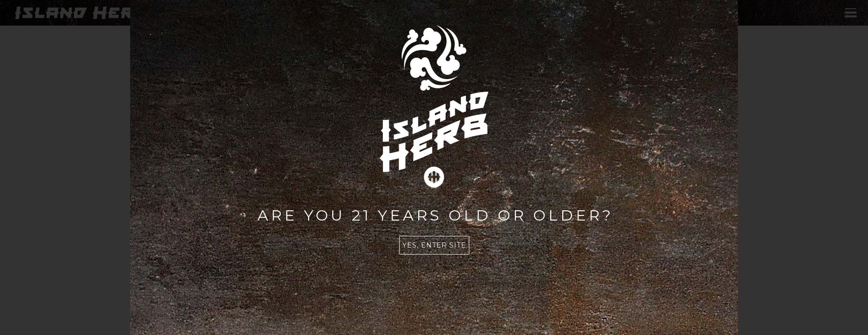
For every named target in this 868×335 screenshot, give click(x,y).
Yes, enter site (434, 245)
